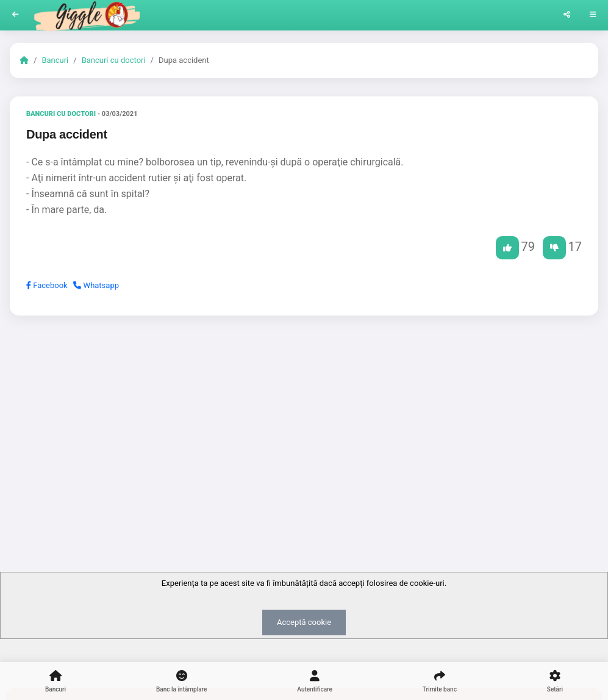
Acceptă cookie (304, 622)
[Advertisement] (304, 419)
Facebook (47, 285)
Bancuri (55, 60)
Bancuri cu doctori (114, 60)
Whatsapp (96, 285)
